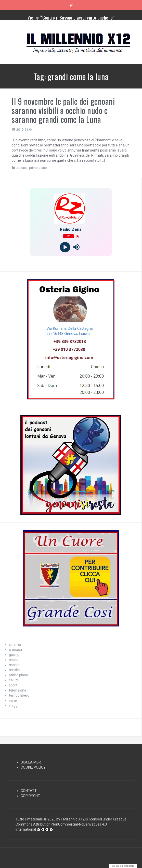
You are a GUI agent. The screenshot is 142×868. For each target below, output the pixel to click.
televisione (18, 690)
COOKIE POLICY (33, 767)
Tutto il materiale (29, 819)
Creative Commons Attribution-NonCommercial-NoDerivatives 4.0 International (71, 824)
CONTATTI (29, 791)
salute (14, 680)
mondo (15, 665)
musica (15, 670)
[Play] (65, 247)
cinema (15, 645)
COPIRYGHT (30, 796)
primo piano (38, 168)
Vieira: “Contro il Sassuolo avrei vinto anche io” (71, 18)
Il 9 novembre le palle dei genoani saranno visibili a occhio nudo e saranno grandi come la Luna (63, 110)
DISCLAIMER (31, 762)
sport (13, 685)
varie (13, 700)
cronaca (22, 168)
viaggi (14, 706)
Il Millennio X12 (73, 819)
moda (14, 660)
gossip (14, 655)
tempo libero (19, 695)
